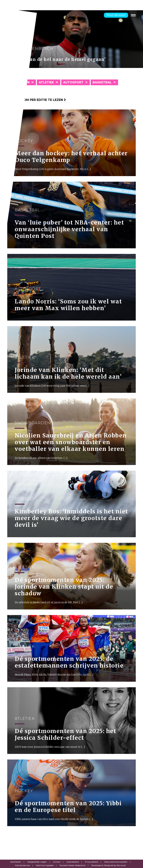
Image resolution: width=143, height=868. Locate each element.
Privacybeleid (92, 862)
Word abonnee (116, 15)
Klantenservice (22, 865)
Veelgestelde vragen (37, 862)
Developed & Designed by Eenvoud (108, 865)
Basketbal (102, 82)
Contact (57, 862)
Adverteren (16, 862)
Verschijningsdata (45, 865)
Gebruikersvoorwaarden (116, 862)
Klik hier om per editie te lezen (37, 100)
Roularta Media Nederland (72, 865)
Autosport (73, 82)
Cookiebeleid (73, 862)
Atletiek (46, 82)
